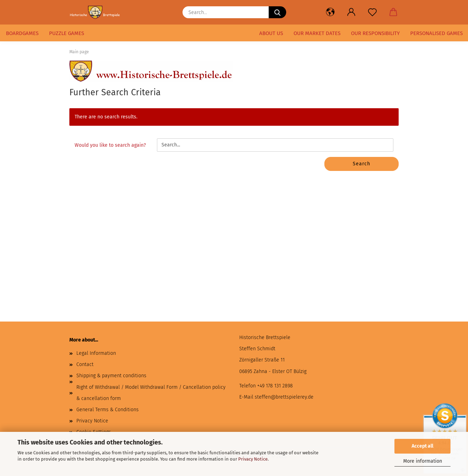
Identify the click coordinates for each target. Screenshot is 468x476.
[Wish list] (372, 12)
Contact (85, 364)
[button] (330, 12)
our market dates (317, 33)
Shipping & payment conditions (111, 376)
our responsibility (375, 33)
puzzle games (67, 33)
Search (362, 164)
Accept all (422, 446)
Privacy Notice (253, 459)
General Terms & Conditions (108, 410)
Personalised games (436, 33)
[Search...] (277, 12)
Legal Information (96, 353)
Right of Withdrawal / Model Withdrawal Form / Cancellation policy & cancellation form (151, 393)
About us (271, 33)
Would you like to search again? (110, 145)
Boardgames (22, 33)
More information (423, 461)
